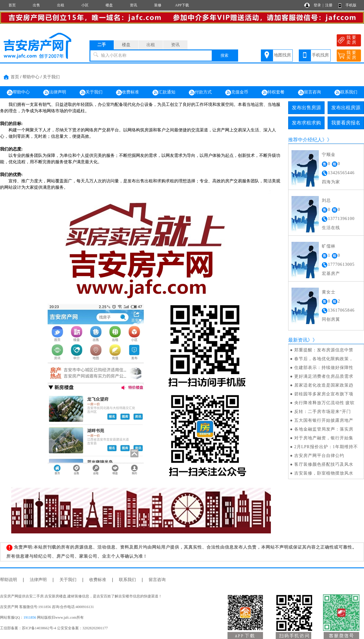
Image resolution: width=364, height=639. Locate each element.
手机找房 (320, 55)
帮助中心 (31, 77)
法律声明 (55, 93)
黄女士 (329, 292)
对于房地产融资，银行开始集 (324, 438)
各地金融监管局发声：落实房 (324, 429)
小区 (85, 5)
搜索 (224, 55)
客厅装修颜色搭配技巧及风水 (324, 464)
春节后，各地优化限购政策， (324, 359)
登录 (317, 5)
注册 (329, 5)
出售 (36, 5)
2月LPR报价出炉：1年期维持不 (326, 447)
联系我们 (346, 93)
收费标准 (127, 93)
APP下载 (182, 5)
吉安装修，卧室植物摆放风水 (324, 473)
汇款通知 (164, 93)
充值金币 (237, 93)
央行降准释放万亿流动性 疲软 (325, 403)
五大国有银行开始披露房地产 (324, 420)
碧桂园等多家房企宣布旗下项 (324, 394)
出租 (61, 5)
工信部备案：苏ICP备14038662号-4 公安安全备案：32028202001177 (54, 628)
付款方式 (200, 93)
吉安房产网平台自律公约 (319, 456)
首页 (12, 5)
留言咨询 (309, 93)
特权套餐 (273, 93)
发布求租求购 (306, 123)
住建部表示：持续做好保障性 (324, 368)
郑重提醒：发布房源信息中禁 (324, 350)
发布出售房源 (306, 108)
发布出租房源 (346, 108)
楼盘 (109, 5)
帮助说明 (8, 580)
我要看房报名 (346, 123)
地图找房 (282, 55)
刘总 (326, 200)
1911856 (30, 617)
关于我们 (51, 77)
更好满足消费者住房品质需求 (324, 376)
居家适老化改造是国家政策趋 (324, 385)
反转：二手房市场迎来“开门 (323, 412)
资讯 (133, 5)
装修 (158, 5)
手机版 (351, 5)
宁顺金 (329, 155)
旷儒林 (329, 246)
